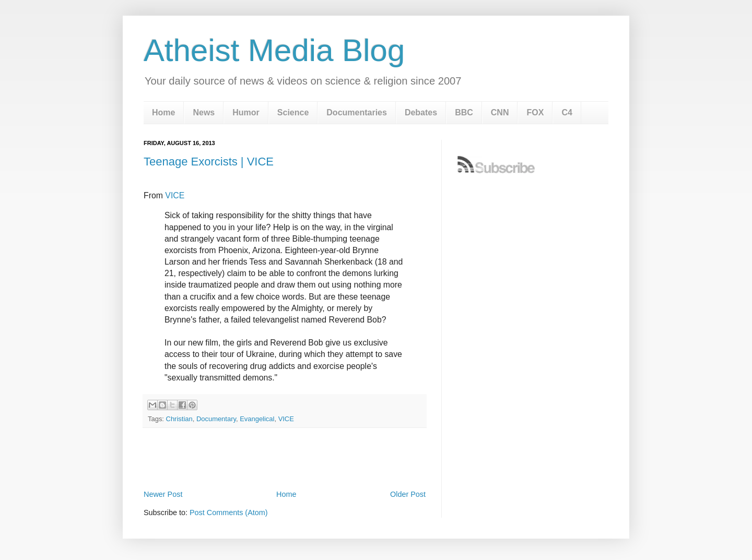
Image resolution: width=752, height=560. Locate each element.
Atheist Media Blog (274, 50)
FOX (535, 112)
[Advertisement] (285, 459)
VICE (175, 195)
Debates (421, 112)
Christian (179, 419)
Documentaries (357, 112)
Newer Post (163, 494)
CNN (500, 112)
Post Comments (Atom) (229, 513)
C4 (567, 112)
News (204, 112)
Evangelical (257, 419)
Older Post (408, 494)
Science (293, 112)
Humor (246, 112)
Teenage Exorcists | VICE (209, 162)
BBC (464, 112)
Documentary (216, 419)
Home (163, 112)
